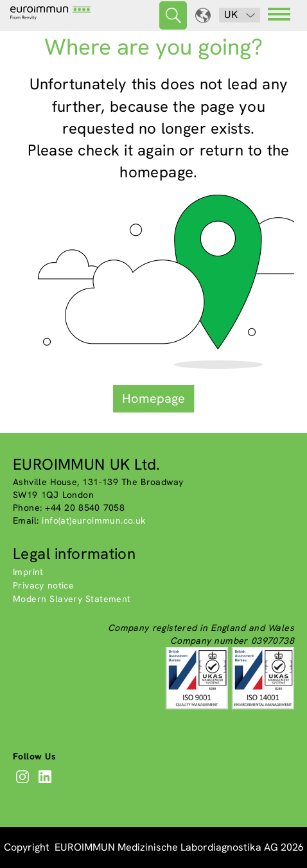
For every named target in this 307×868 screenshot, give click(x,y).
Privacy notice (43, 585)
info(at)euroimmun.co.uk (93, 520)
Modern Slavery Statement (72, 599)
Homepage (153, 398)
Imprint (28, 572)
